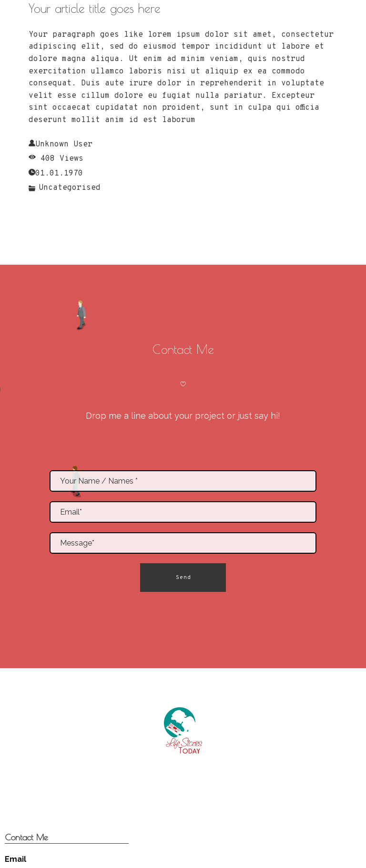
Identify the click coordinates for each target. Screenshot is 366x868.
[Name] (183, 481)
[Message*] (183, 543)
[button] (183, 578)
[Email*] (183, 512)
